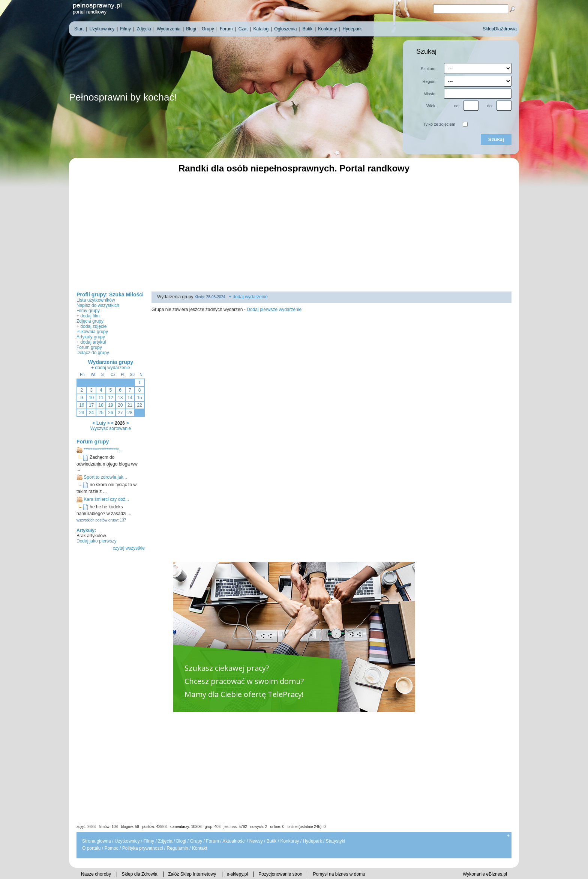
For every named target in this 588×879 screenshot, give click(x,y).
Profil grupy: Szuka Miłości (110, 295)
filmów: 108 (109, 827)
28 (130, 413)
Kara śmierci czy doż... (106, 499)
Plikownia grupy (92, 332)
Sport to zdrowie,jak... (105, 477)
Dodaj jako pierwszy (97, 541)
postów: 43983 (154, 827)
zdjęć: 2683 (86, 827)
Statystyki (335, 841)
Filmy (149, 841)
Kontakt (200, 848)
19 (110, 405)
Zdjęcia (165, 841)
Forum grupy (89, 347)
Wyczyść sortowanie (111, 428)
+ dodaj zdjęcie (91, 326)
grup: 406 (213, 827)
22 (139, 405)
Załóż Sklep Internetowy (192, 874)
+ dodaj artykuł (91, 342)
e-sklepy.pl (237, 874)
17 (91, 405)
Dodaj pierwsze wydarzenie (274, 310)
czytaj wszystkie (129, 548)
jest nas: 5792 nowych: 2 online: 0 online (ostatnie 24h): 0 (275, 827)
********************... (103, 450)
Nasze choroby (96, 874)
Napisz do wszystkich (98, 305)
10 (91, 398)
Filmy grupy (88, 311)
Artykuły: (86, 530)
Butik (272, 841)
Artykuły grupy (91, 337)
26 (110, 413)
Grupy (196, 841)
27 (120, 413)
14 (130, 398)
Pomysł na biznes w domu (339, 874)
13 (120, 398)
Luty (101, 423)
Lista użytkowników (96, 300)
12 (110, 398)
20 (120, 405)
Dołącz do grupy (93, 353)
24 (91, 413)
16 (82, 405)
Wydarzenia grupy (111, 362)
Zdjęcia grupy (90, 321)
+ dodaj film (88, 316)
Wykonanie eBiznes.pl (485, 874)
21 (130, 405)
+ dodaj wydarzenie (111, 368)
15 (139, 398)
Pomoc (111, 848)
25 (101, 413)
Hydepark (312, 841)
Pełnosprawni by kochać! (123, 97)
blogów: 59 (130, 827)
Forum (212, 841)
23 (82, 413)
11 (101, 398)
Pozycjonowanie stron (280, 874)
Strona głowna (97, 841)
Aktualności (234, 841)
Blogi (181, 841)
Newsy (256, 841)
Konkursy (289, 841)
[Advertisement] (294, 231)
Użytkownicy (127, 841)
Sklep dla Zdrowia (139, 874)
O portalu (91, 848)
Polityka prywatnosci (143, 848)
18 (101, 405)
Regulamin (177, 848)
